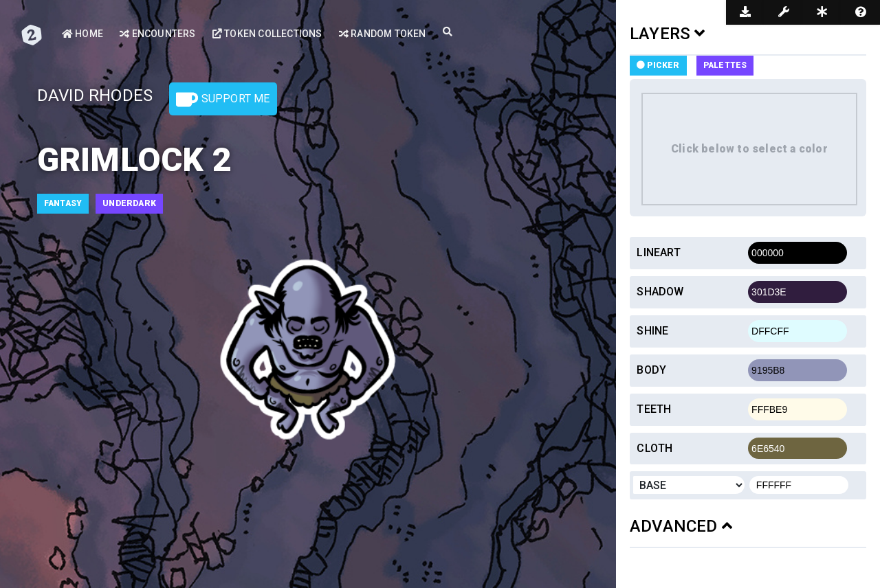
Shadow (660, 292)
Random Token (382, 34)
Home (82, 34)
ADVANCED (681, 526)
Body (651, 370)
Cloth (654, 448)
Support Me (223, 100)
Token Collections (267, 34)
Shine (652, 331)
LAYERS (668, 34)
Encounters (157, 34)
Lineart (658, 252)
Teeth (654, 409)
